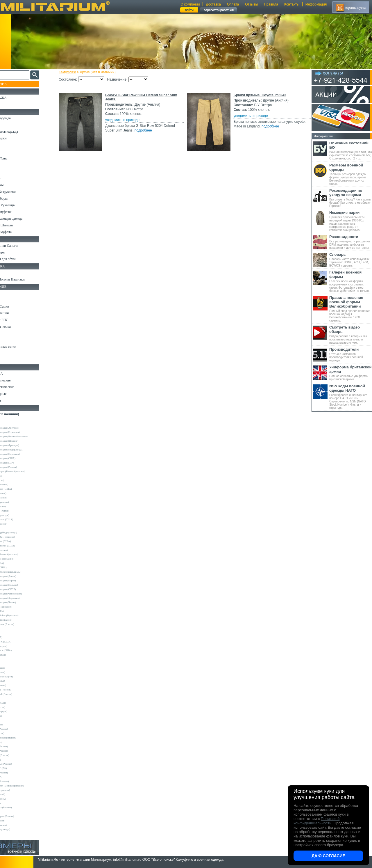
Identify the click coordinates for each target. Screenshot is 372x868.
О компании (190, 4)
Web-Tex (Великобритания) (22, 738)
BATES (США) (15, 637)
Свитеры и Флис (16, 158)
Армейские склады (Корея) (22, 581)
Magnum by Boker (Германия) (23, 615)
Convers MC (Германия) (20, 607)
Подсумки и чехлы (18, 326)
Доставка (213, 4)
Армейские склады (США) (22, 458)
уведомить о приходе (128, 120)
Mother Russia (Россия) (19, 690)
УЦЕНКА (11, 104)
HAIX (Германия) (16, 672)
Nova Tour (12, 698)
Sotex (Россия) (15, 716)
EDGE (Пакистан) (17, 655)
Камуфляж (73, 72)
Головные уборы (16, 198)
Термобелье (13, 178)
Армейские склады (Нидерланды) (25, 450)
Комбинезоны (14, 185)
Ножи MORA (14, 374)
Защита (10, 340)
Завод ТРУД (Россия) (18, 755)
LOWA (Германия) (17, 685)
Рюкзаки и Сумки (17, 306)
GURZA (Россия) (16, 668)
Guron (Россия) (15, 476)
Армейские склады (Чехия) (22, 602)
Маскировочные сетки (21, 347)
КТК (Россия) (14, 759)
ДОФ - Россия (15, 803)
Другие (11, 423)
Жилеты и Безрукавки (20, 192)
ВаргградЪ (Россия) (18, 751)
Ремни (9, 300)
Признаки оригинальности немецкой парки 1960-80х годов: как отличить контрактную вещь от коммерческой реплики (351, 221)
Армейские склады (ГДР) (21, 463)
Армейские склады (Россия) (22, 467)
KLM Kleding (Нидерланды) (22, 532)
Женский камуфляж (19, 232)
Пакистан (12, 812)
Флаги (9, 273)
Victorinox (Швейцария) (20, 620)
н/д (8, 834)
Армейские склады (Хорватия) (24, 598)
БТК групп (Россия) (18, 746)
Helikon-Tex (13, 528)
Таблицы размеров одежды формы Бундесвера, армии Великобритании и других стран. (351, 174)
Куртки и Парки (16, 138)
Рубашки (11, 165)
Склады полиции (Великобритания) (26, 471)
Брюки (9, 145)
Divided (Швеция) (17, 506)
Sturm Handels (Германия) (21, 559)
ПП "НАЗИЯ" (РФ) (17, 768)
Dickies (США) (15, 777)
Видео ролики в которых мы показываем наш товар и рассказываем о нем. (351, 335)
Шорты (9, 152)
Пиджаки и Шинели (19, 225)
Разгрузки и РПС (17, 320)
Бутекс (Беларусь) (17, 799)
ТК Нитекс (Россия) (18, 773)
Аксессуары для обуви (21, 259)
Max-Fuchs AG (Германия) (21, 537)
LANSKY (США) (16, 681)
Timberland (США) (17, 567)
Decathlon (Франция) (18, 502)
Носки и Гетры (15, 252)
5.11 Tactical (13, 629)
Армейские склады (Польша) (23, 585)
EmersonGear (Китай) (18, 511)
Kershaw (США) (16, 611)
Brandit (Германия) (17, 498)
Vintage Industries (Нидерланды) (24, 572)
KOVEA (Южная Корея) (20, 677)
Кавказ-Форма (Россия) (20, 807)
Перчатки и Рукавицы (20, 205)
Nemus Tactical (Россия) (20, 694)
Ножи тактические (18, 380)
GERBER (12, 663)
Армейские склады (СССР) (22, 589)
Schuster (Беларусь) (17, 711)
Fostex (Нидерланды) (18, 515)
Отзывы (251, 4)
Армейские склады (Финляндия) (25, 594)
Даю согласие (328, 856)
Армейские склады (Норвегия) (24, 454)
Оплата (233, 4)
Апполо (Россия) (16, 480)
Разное (9, 360)
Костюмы (11, 125)
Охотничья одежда (18, 118)
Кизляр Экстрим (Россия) (21, 624)
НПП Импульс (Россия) (20, 764)
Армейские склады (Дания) (22, 576)
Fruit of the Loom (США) (20, 519)
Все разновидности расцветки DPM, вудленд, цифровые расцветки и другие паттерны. (351, 242)
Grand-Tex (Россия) (17, 524)
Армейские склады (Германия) (24, 432)
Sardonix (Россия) (16, 707)
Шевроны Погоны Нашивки (25, 279)
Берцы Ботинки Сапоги (21, 246)
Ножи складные (16, 394)
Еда (7, 333)
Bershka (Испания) (17, 493)
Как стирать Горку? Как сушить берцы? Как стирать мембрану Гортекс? (351, 198)
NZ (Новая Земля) (17, 703)
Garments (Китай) (16, 794)
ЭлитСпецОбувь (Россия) (21, 816)
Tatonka (11, 720)
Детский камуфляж (18, 212)
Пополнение (16, 84)
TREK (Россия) (15, 725)
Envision (11, 659)
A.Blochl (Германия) (18, 484)
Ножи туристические (20, 387)
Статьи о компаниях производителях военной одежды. (351, 355)
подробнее (149, 130)
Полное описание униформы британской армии (351, 373)
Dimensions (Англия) (18, 781)
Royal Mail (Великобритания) (23, 554)
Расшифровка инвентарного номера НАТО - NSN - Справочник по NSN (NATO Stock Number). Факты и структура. (351, 397)
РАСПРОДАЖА (16, 98)
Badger (10, 633)
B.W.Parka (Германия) (19, 790)
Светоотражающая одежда (24, 219)
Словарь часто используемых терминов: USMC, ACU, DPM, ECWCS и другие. (351, 260)
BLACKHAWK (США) (19, 642)
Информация (316, 4)
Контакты (292, 4)
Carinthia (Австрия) (17, 646)
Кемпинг (11, 293)
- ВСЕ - (11, 419)
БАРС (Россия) (15, 742)
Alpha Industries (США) (20, 489)
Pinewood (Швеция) (18, 550)
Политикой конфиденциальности (316, 821)
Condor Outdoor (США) (20, 650)
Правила (271, 4)
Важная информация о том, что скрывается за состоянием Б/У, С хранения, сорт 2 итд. (351, 150)
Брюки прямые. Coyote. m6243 (259, 95)
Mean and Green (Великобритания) (26, 786)
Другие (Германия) (17, 825)
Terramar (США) (16, 563)
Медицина (12, 353)
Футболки (11, 172)
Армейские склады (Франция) (23, 445)
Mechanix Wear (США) (19, 541)
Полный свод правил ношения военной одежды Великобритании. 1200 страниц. (351, 309)
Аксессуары (13, 400)
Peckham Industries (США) (21, 546)
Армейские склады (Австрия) (23, 428)
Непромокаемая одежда (22, 132)
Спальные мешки (17, 313)
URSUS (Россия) (16, 733)
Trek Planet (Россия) (18, 729)
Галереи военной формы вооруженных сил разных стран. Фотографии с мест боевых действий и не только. (351, 281)
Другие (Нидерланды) (19, 829)
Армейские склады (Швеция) (23, 441)
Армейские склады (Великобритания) (28, 436)
